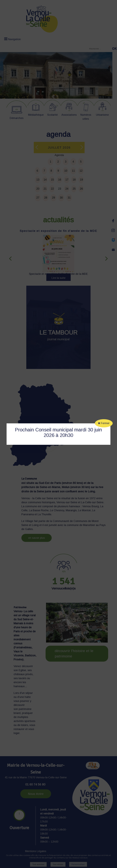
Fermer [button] (104, 423)
